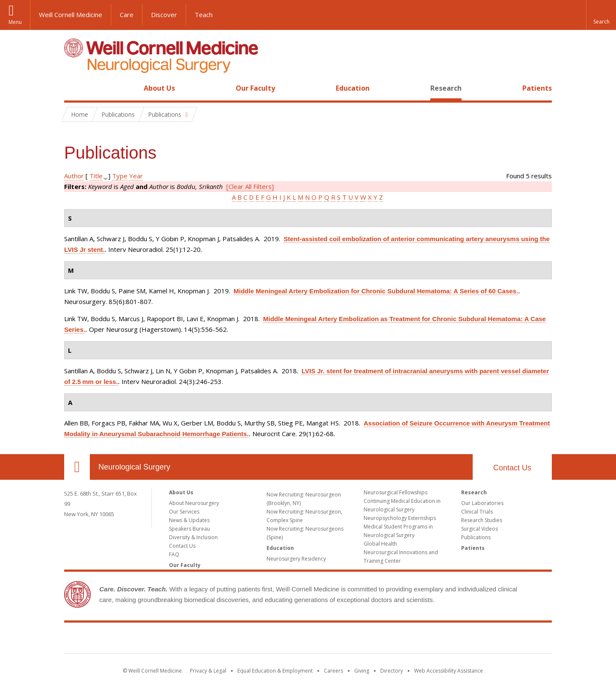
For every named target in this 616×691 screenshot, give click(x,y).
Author (74, 176)
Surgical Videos (480, 529)
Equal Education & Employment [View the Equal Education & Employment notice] (275, 671)
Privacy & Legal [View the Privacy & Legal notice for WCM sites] (208, 671)
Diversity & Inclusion (193, 537)
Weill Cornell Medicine (71, 15)
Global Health (380, 544)
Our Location (77, 467)
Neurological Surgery (134, 467)
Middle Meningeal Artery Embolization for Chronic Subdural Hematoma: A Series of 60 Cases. (376, 291)
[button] (601, 15)
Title (96, 176)
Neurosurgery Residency (296, 559)
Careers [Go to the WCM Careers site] (333, 671)
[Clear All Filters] (250, 186)
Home (74, 88)
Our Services (184, 512)
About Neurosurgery (194, 503)
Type (120, 176)
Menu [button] (15, 22)
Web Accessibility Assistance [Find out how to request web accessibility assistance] (449, 671)
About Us (159, 88)
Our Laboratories (482, 503)
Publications (476, 537)
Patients (537, 88)
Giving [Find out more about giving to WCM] (362, 671)
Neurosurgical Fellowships (395, 492)
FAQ (174, 554)
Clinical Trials (477, 512)
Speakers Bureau (190, 529)
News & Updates (189, 520)
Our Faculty (255, 88)
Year (136, 176)
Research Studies (482, 520)
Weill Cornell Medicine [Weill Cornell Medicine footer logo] (308, 640)
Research (446, 88)
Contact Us (512, 468)
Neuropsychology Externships (400, 518)
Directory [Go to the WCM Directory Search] (392, 671)
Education (353, 88)
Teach (204, 15)
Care (127, 15)
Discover (164, 15)
